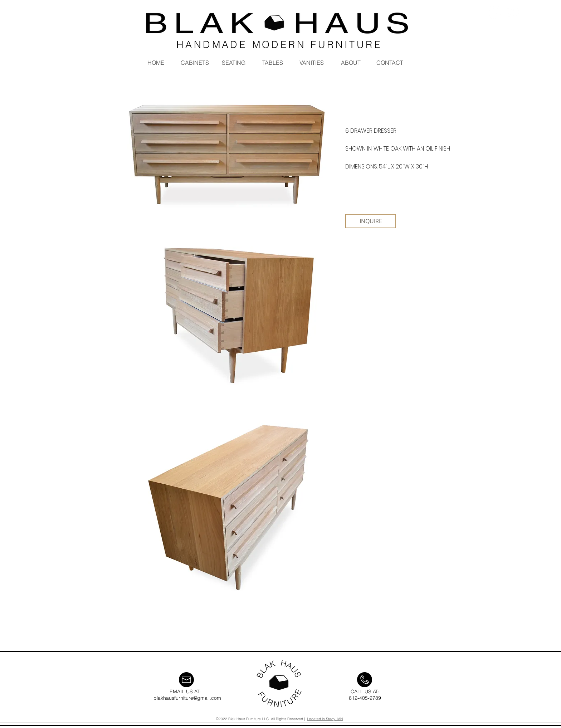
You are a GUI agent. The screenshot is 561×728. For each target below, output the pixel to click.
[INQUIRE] (371, 221)
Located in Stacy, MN (325, 719)
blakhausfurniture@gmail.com (187, 698)
